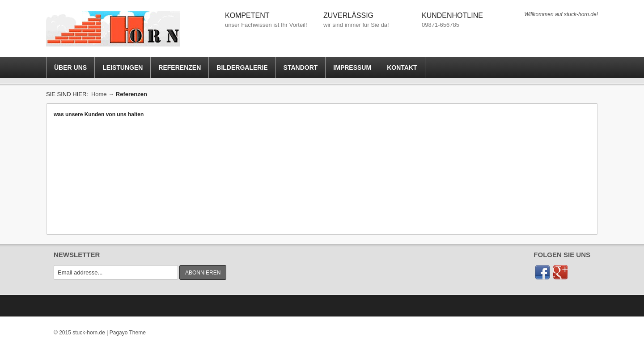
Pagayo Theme (128, 333)
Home (99, 94)
